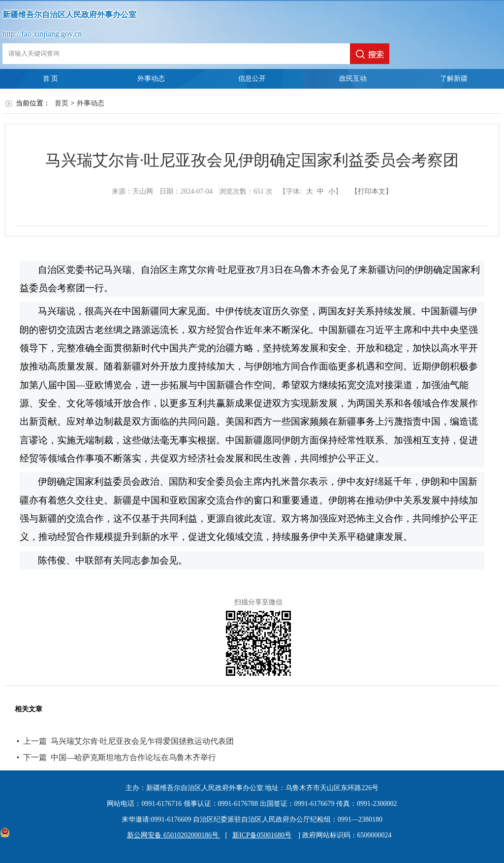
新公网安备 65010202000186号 (171, 835)
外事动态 (151, 79)
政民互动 (353, 79)
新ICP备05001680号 (262, 835)
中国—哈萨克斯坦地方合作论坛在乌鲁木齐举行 (133, 757)
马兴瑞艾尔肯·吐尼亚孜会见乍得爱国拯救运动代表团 (142, 741)
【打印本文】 (372, 191)
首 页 (51, 79)
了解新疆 (454, 79)
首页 (62, 103)
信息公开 (252, 79)
